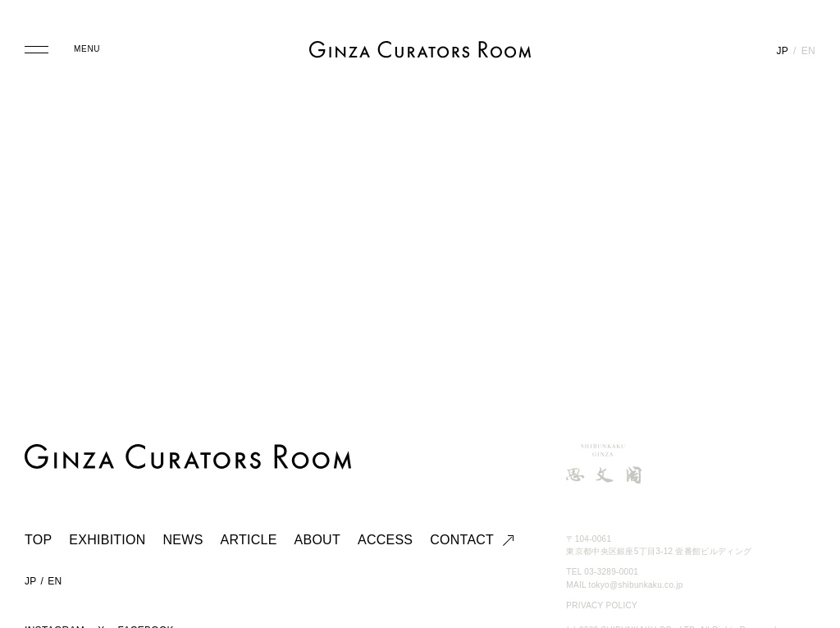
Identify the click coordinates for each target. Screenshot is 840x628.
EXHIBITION (107, 540)
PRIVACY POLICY (602, 605)
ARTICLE (249, 540)
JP (782, 51)
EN (808, 51)
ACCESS (385, 540)
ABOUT (317, 540)
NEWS (183, 540)
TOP (38, 540)
